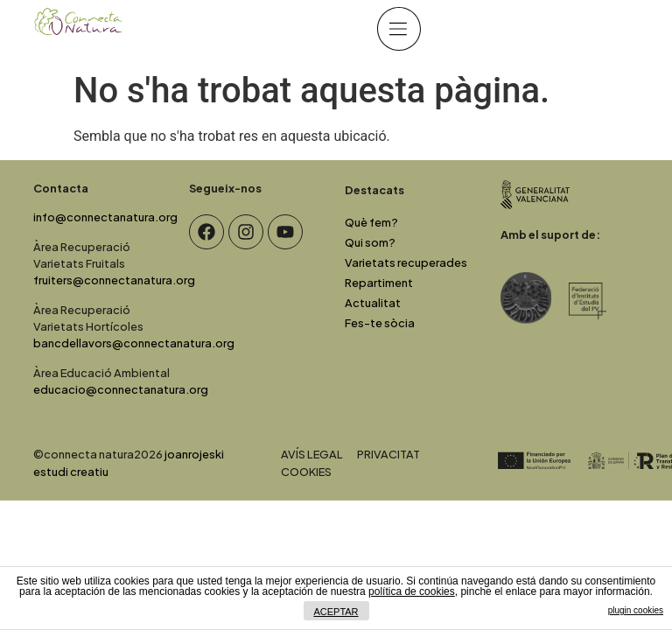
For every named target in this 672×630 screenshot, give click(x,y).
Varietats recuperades (406, 262)
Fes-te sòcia (380, 323)
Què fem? (371, 222)
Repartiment (379, 283)
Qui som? (370, 242)
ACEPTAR (336, 612)
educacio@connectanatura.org (121, 389)
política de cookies (412, 591)
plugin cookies (636, 610)
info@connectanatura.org (105, 217)
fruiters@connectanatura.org (114, 280)
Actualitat (373, 303)
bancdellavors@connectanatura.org (134, 343)
